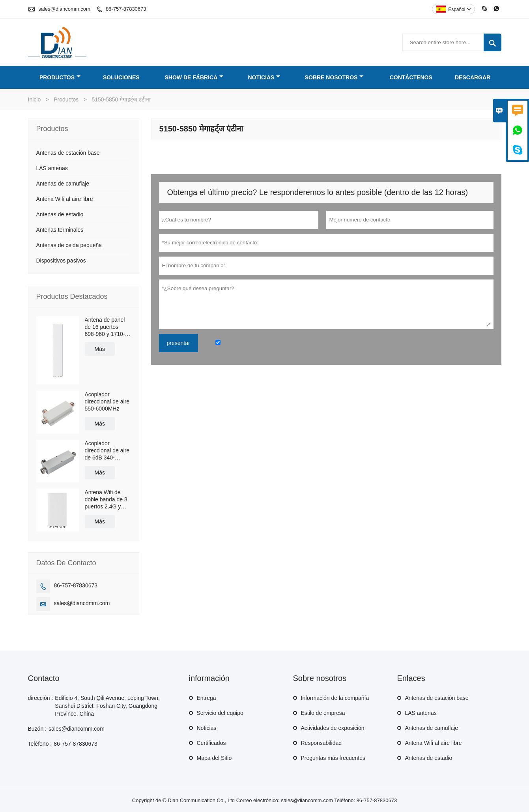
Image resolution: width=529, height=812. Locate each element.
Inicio (35, 99)
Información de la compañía (335, 698)
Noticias (264, 77)
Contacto (44, 678)
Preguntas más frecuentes (333, 758)
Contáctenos (411, 77)
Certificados (211, 743)
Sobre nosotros (334, 77)
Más (100, 349)
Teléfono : (40, 744)
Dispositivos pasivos (61, 261)
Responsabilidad (322, 743)
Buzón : (37, 729)
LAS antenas (52, 168)
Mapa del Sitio (214, 758)
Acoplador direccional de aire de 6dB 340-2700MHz (107, 451)
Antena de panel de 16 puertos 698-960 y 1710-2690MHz (105, 327)
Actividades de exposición (333, 728)
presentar (179, 343)
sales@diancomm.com (64, 9)
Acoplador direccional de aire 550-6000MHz (107, 401)
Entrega (207, 698)
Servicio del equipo (220, 713)
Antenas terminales (60, 230)
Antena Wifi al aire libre (65, 199)
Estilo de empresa (323, 713)
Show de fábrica (194, 77)
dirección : (41, 698)
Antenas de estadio (60, 214)
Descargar (473, 77)
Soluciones (121, 77)
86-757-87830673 (126, 9)
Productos (60, 77)
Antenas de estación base (68, 153)
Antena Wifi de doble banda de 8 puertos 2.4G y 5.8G (106, 500)
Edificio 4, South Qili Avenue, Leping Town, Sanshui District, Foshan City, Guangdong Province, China (107, 706)
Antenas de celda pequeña (69, 245)
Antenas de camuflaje (63, 184)
